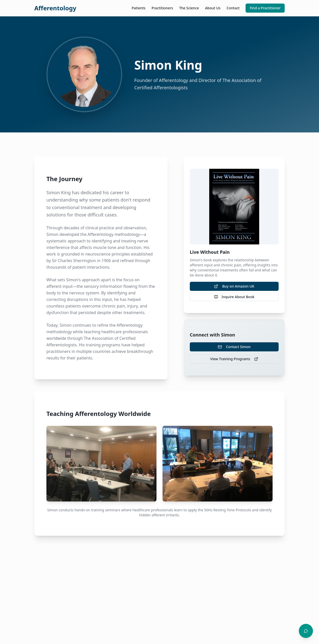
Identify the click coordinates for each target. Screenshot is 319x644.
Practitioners (162, 8)
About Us (213, 8)
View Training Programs (234, 359)
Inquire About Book (234, 297)
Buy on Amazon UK (234, 286)
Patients (139, 8)
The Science (189, 8)
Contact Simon (234, 347)
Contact (233, 8)
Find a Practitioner (265, 8)
